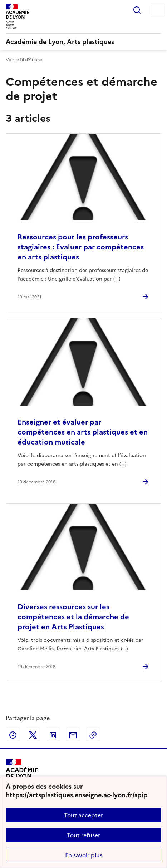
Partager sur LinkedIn (53, 735)
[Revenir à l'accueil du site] (22, 776)
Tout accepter (83, 815)
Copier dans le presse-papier (93, 735)
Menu (157, 10)
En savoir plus (84, 855)
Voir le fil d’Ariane (24, 60)
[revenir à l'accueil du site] (83, 42)
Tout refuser (83, 835)
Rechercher (137, 10)
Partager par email (73, 735)
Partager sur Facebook (13, 735)
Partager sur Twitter (33, 735)
